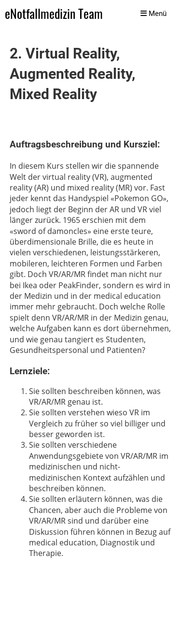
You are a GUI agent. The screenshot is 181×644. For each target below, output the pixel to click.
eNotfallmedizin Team (54, 14)
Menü (153, 14)
